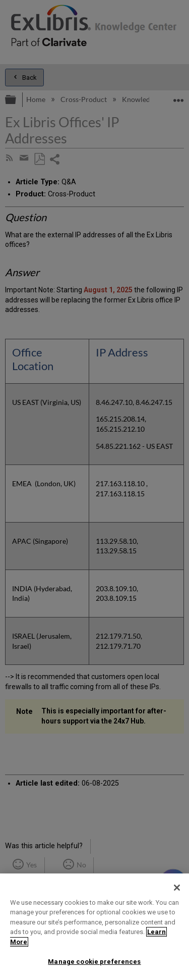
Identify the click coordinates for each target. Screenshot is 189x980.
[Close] (177, 888)
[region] (94, 927)
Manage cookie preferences (94, 962)
